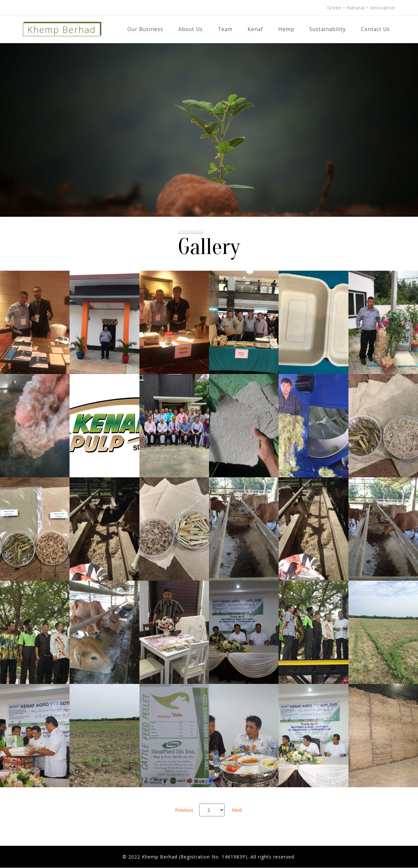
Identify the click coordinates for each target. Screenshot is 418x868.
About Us (191, 29)
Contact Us (375, 29)
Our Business (145, 29)
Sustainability (328, 29)
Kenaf (255, 29)
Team (225, 29)
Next (237, 810)
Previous (184, 810)
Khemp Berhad (62, 30)
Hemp (286, 29)
